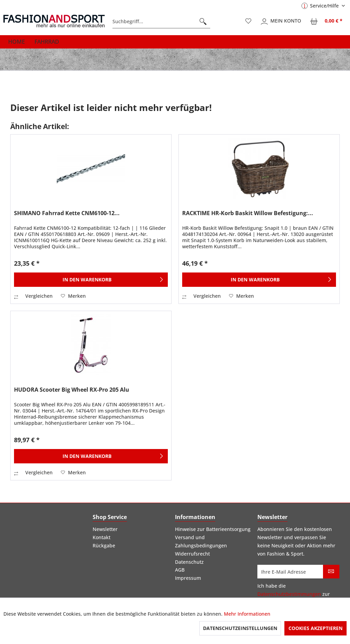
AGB (180, 570)
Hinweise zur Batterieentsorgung (213, 529)
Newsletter (105, 529)
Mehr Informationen (247, 614)
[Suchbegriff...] (161, 22)
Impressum (188, 578)
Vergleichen (33, 296)
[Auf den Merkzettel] (73, 296)
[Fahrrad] (47, 42)
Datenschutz (189, 562)
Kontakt (102, 537)
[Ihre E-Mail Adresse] (290, 572)
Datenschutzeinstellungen (240, 628)
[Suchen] (203, 22)
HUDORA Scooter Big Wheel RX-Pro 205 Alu (72, 390)
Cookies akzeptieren (315, 628)
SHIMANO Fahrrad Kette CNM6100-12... (67, 213)
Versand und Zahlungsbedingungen (201, 541)
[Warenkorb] (327, 22)
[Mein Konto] (281, 22)
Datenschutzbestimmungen (289, 594)
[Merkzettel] (248, 22)
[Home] (17, 42)
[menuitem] (161, 22)
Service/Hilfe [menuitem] (321, 6)
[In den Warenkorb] (91, 280)
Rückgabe (104, 545)
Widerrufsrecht (192, 554)
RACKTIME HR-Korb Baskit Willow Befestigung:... (248, 213)
